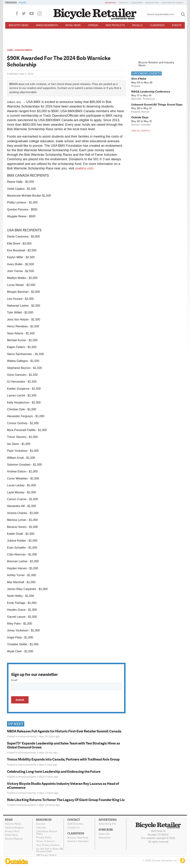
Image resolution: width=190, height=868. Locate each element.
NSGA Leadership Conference (151, 92)
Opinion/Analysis (14, 827)
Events (177, 25)
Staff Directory (75, 824)
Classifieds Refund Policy (47, 833)
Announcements (47, 25)
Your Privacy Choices (48, 845)
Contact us (64, 88)
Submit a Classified (78, 841)
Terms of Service (46, 841)
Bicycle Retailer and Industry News (156, 64)
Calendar (41, 827)
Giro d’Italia (139, 79)
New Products (115, 25)
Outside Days (140, 117)
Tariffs (23, 3)
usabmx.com (84, 168)
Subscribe (137, 3)
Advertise (110, 3)
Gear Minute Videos (172, 3)
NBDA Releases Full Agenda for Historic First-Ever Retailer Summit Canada (64, 731)
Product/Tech (12, 831)
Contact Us (74, 827)
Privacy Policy (44, 838)
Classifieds (157, 25)
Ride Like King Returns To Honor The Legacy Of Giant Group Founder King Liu (66, 800)
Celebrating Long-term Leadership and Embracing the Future (54, 771)
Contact (123, 3)
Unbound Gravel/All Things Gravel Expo (157, 105)
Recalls (137, 25)
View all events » (141, 131)
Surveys (41, 824)
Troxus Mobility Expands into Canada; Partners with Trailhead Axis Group (63, 759)
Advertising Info (107, 824)
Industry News (19, 25)
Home (10, 50)
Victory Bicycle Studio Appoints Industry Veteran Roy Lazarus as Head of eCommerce (63, 786)
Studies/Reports (14, 839)
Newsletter (152, 3)
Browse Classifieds (78, 838)
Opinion (93, 25)
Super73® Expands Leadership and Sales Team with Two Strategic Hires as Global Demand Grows (64, 745)
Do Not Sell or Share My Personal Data (50, 850)
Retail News (73, 25)
